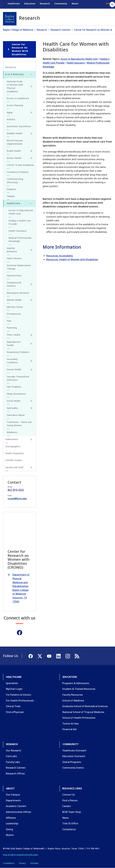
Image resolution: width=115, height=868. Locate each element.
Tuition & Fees (71, 724)
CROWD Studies (14, 460)
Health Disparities (15, 453)
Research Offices (15, 773)
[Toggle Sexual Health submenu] (31, 370)
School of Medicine (73, 701)
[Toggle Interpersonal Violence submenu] (31, 284)
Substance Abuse (16, 415)
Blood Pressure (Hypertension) (15, 142)
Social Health (14, 401)
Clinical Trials (13, 706)
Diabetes (11, 189)
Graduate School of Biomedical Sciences (85, 706)
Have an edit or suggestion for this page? (21, 855)
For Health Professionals (20, 701)
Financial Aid (69, 729)
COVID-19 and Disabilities (20, 165)
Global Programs (72, 762)
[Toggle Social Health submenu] (31, 401)
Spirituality (12, 408)
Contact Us (69, 795)
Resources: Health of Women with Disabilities (72, 259)
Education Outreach (74, 756)
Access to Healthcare (18, 98)
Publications (12, 439)
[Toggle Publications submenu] (31, 439)
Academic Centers (16, 806)
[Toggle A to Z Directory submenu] (31, 74)
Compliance (69, 829)
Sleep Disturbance (16, 394)
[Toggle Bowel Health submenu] (31, 151)
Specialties (12, 683)
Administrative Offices (18, 812)
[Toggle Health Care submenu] (31, 203)
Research (45, 4)
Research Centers (60, 30)
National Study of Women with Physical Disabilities (15, 86)
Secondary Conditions (12, 361)
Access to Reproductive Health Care (79, 59)
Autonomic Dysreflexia (19, 126)
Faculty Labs (13, 762)
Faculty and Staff (14, 467)
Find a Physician (15, 712)
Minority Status (15, 307)
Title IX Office (70, 823)
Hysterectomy (14, 276)
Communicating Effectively (15, 181)
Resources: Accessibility (60, 256)
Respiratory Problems (18, 352)
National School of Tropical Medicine (83, 712)
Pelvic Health (14, 335)
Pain (9, 321)
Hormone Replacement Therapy (19, 267)
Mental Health (14, 300)
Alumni (10, 835)
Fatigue (11, 196)
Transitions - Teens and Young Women (19, 424)
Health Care (14, 203)
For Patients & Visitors (18, 695)
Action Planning (15, 105)
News (66, 818)
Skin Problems (14, 387)
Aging (10, 112)
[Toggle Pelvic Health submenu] (31, 335)
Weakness (12, 432)
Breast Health (14, 158)
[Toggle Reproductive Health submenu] (31, 344)
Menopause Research (18, 293)
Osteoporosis (14, 314)
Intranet (34, 863)
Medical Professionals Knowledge (20, 239)
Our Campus (13, 795)
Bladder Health (15, 133)
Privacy (22, 863)
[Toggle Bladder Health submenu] (31, 134)
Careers (67, 806)
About (75, 4)
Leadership (12, 823)
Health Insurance (76, 63)
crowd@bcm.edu (17, 499)
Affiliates (11, 818)
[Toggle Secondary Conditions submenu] (31, 361)
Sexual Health (14, 369)
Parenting (12, 328)
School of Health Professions (79, 718)
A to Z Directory (14, 74)
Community (61, 4)
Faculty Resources (73, 695)
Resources (11, 67)
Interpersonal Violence (14, 284)
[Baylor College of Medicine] (10, 19)
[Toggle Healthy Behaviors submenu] (31, 250)
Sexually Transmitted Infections (18, 378)
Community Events (73, 768)
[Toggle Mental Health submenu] (31, 300)
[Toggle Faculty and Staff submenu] (31, 467)
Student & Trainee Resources (79, 689)
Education (30, 4)
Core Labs (11, 756)
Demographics (13, 446)
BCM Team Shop (72, 812)
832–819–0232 (16, 490)
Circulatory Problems (18, 172)
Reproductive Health (14, 344)
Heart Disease (14, 258)
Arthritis (11, 119)
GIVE (108, 4)
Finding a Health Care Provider (20, 222)
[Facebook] (20, 633)
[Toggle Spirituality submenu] (31, 408)
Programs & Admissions (76, 683)
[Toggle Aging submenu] (31, 112)
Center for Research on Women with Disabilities (18, 49)
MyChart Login (14, 689)
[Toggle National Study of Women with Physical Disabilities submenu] (31, 86)
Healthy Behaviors (12, 250)
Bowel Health (14, 151)
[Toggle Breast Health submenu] (31, 158)
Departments (13, 800)
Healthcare (14, 4)
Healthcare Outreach (74, 750)
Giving (9, 829)
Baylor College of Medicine (18, 30)
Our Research (13, 750)
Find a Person (70, 800)
